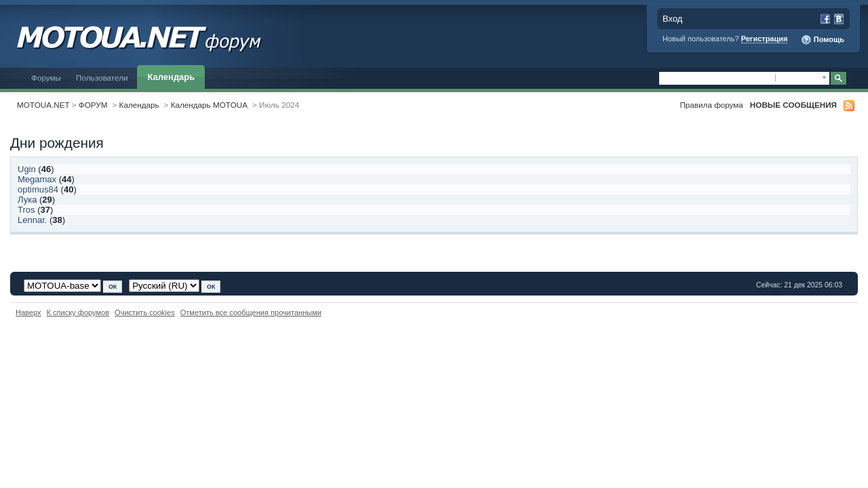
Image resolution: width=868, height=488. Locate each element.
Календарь (172, 77)
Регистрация (765, 39)
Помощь (823, 40)
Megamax (37, 179)
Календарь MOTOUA (209, 105)
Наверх (28, 312)
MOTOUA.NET (43, 105)
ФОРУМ (93, 105)
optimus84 (38, 189)
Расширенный (856, 79)
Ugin (27, 169)
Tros (26, 210)
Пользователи (102, 78)
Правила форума (711, 105)
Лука (27, 200)
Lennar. (32, 220)
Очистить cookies (145, 312)
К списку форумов (78, 312)
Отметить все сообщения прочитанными (251, 312)
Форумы (46, 78)
